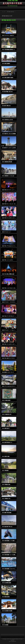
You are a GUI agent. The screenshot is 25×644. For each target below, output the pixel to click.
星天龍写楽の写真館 (12, 3)
